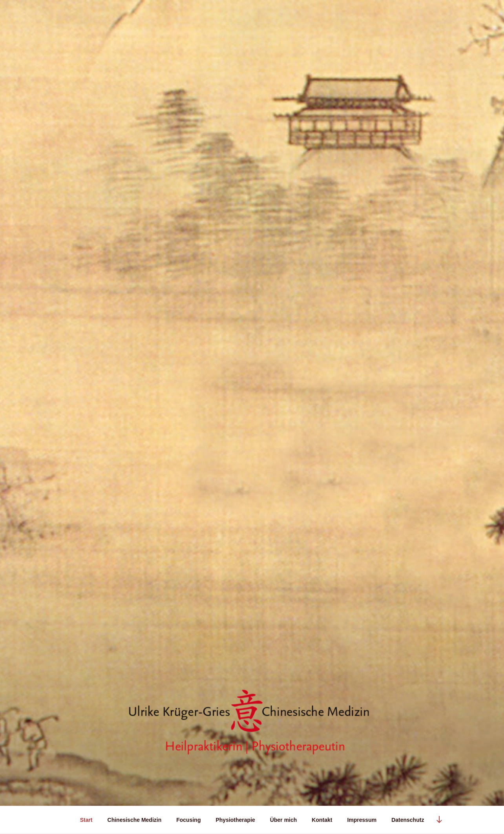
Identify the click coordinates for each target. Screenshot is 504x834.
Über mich (283, 820)
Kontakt (322, 820)
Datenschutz (408, 820)
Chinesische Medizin (135, 820)
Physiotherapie (235, 820)
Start (86, 820)
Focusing (188, 820)
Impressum (362, 820)
